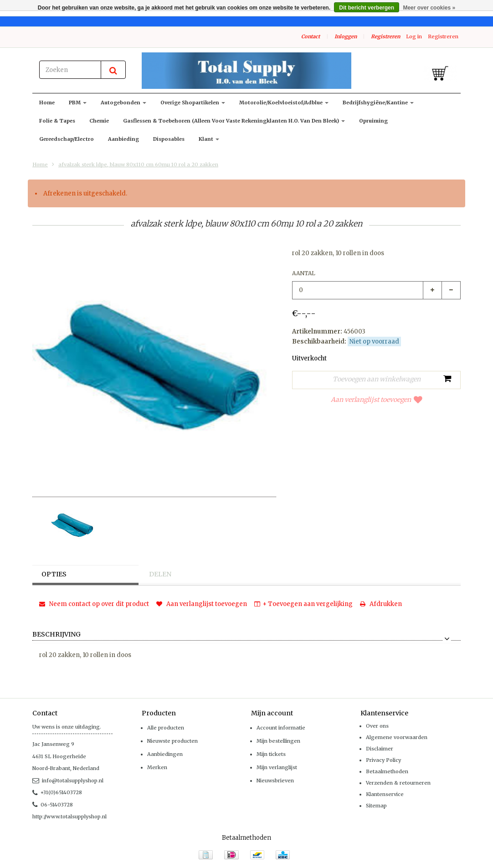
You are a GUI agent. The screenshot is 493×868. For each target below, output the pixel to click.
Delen (160, 574)
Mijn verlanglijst (277, 767)
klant (209, 139)
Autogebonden (123, 103)
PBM (78, 103)
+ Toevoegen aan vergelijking (303, 604)
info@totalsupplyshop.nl (68, 781)
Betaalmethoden (387, 771)
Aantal (304, 273)
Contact (311, 36)
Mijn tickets (271, 754)
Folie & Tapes (57, 121)
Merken (157, 767)
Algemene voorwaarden (397, 737)
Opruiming (373, 121)
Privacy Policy (383, 760)
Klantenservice (385, 794)
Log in (414, 36)
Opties (54, 574)
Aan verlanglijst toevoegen (377, 400)
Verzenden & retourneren (398, 783)
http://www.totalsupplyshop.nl (69, 817)
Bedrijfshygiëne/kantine (378, 103)
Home (47, 103)
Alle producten (166, 728)
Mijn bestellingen (278, 741)
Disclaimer (380, 749)
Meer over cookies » (429, 8)
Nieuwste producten (172, 741)
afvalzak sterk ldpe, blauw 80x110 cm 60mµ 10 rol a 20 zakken (138, 164)
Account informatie (281, 728)
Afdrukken (381, 604)
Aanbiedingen (165, 754)
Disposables (169, 139)
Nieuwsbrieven (275, 781)
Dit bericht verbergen (367, 8)
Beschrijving (56, 635)
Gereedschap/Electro (67, 139)
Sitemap (376, 806)
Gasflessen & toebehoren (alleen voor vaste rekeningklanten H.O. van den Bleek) (234, 121)
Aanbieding (123, 139)
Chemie (99, 121)
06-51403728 (53, 805)
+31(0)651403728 (57, 792)
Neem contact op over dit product (94, 604)
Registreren (385, 36)
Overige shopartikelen (193, 103)
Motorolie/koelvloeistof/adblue (284, 103)
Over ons (377, 726)
